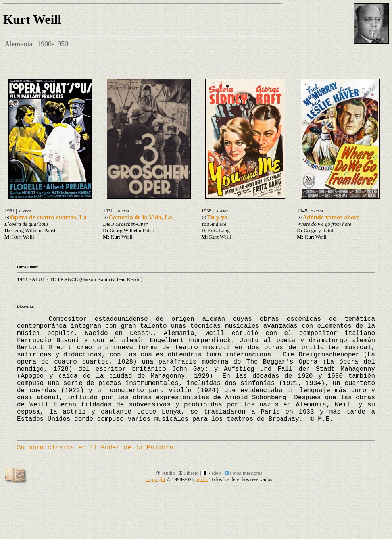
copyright (156, 479)
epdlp (203, 479)
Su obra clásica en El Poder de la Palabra (95, 448)
